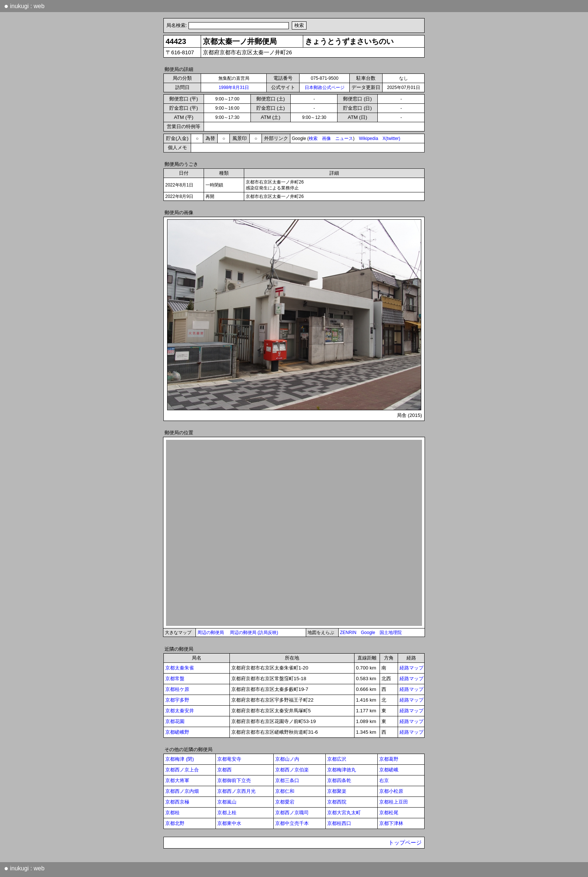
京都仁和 (285, 791)
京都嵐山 (227, 802)
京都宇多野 (177, 700)
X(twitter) (391, 138)
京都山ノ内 (287, 759)
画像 (326, 138)
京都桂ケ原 (177, 689)
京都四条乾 (339, 780)
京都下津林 (391, 823)
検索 (313, 138)
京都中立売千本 (292, 823)
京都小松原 (391, 791)
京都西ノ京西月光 (236, 791)
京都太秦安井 (180, 711)
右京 (384, 780)
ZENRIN (348, 633)
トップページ (405, 843)
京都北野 (175, 823)
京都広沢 (337, 759)
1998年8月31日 (234, 88)
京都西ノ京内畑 (182, 791)
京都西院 (337, 802)
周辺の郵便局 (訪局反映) (254, 633)
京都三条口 (287, 780)
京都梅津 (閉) (180, 759)
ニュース (344, 138)
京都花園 (175, 721)
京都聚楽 (337, 791)
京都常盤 (175, 679)
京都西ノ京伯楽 (292, 770)
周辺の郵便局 (211, 633)
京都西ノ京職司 (292, 813)
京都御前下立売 (234, 780)
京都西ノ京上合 (182, 770)
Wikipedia (369, 138)
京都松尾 (389, 813)
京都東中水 (229, 823)
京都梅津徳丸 (342, 770)
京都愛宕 (285, 802)
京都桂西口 (339, 823)
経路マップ (411, 668)
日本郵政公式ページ (325, 88)
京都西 (224, 770)
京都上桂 (227, 813)
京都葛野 (389, 759)
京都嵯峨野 (177, 732)
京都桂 (172, 813)
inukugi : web (24, 6)
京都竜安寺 (229, 759)
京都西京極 (177, 802)
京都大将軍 (177, 780)
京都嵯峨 (389, 770)
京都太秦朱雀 (180, 668)
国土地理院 (391, 633)
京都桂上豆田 (394, 802)
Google (368, 633)
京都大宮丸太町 (344, 813)
